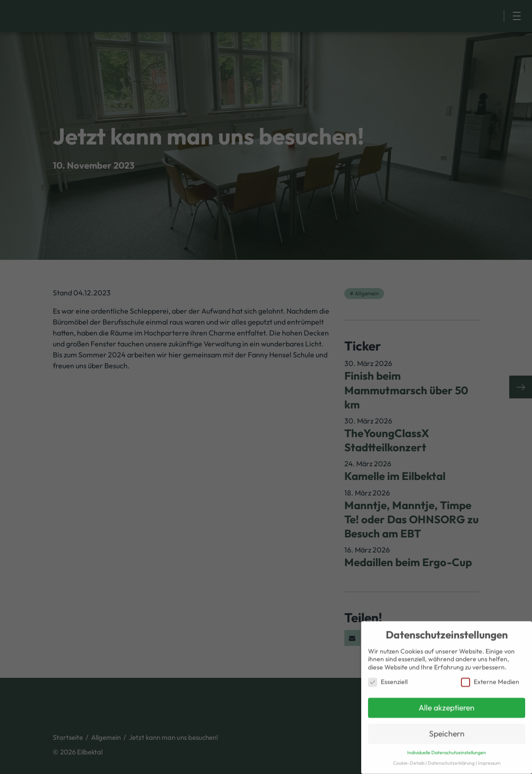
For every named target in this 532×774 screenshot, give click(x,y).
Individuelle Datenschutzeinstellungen (447, 750)
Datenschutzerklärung (451, 760)
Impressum (489, 760)
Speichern (447, 731)
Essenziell (388, 679)
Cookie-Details (409, 760)
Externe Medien (490, 679)
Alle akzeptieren (447, 705)
